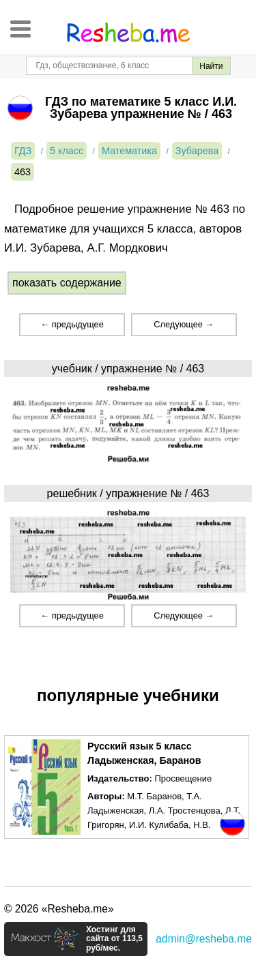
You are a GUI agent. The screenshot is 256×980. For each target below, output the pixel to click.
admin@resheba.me (204, 939)
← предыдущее (72, 324)
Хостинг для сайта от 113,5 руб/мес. (114, 939)
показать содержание (67, 283)
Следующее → (184, 324)
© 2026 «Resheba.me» (59, 909)
